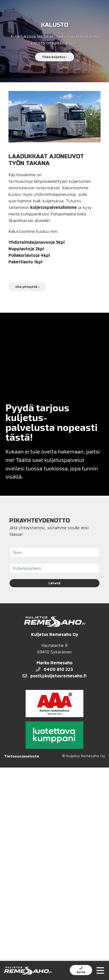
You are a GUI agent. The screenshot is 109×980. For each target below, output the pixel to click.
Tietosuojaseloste (22, 756)
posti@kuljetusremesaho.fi (55, 676)
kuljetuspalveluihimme (54, 207)
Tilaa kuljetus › (55, 57)
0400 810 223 (55, 669)
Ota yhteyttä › (27, 287)
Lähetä (55, 583)
